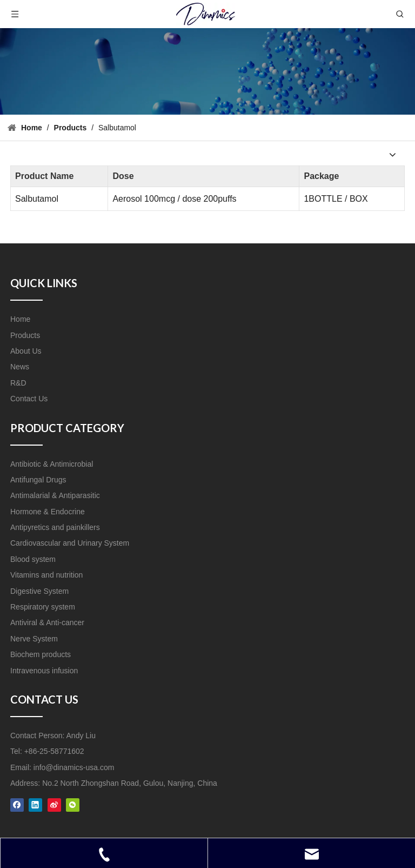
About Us (26, 351)
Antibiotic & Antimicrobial (52, 464)
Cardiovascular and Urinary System (70, 543)
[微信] (73, 804)
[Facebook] (17, 804)
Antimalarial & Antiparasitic (55, 495)
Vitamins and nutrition (46, 575)
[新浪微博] (54, 804)
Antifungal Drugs (38, 480)
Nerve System (34, 639)
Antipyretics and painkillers (55, 527)
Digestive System (39, 591)
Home (20, 319)
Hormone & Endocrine (48, 512)
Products (25, 335)
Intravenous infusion (44, 671)
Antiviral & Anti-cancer (47, 622)
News (20, 367)
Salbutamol (37, 199)
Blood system (33, 559)
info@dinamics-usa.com (74, 767)
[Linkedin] (35, 804)
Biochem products (41, 654)
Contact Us (29, 399)
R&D (18, 383)
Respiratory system (43, 607)
